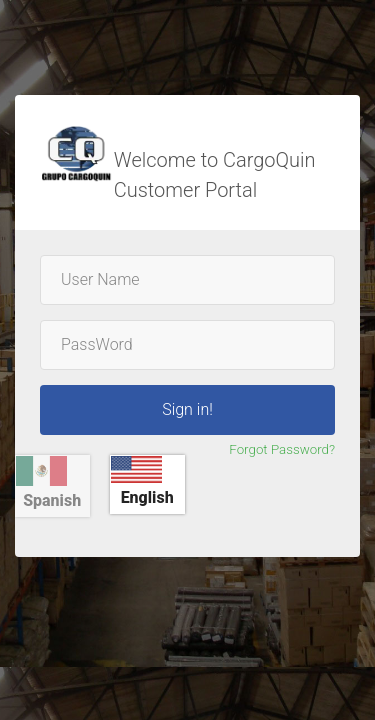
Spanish (49, 483)
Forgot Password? (282, 449)
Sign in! (187, 409)
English (142, 481)
